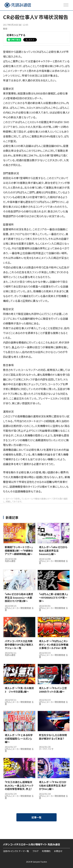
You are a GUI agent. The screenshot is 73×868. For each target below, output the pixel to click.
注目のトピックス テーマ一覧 (16, 851)
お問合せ (58, 851)
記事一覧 (36, 817)
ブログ (35, 851)
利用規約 (46, 851)
